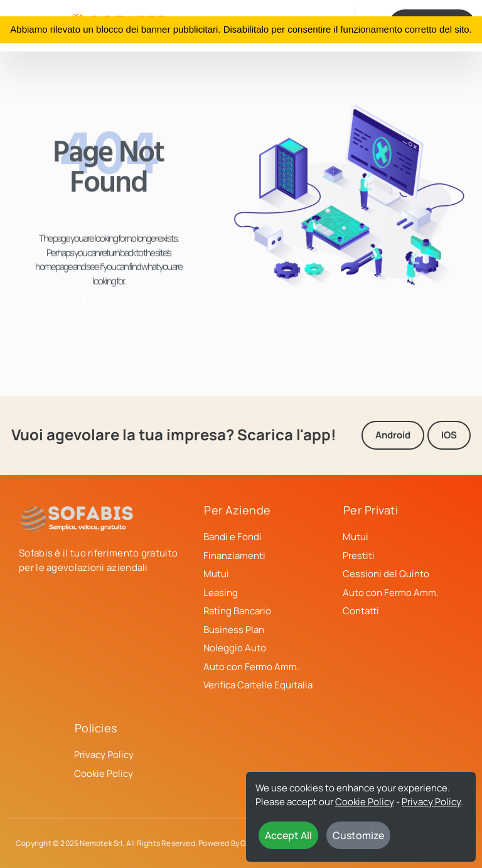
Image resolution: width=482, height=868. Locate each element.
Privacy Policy (431, 802)
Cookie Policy (365, 802)
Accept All (288, 835)
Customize (358, 835)
